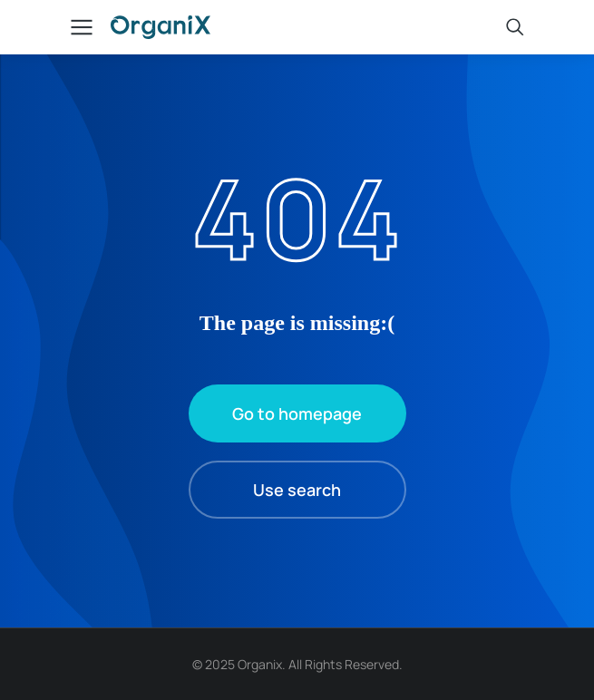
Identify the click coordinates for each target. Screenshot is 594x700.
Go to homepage (297, 413)
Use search (297, 490)
